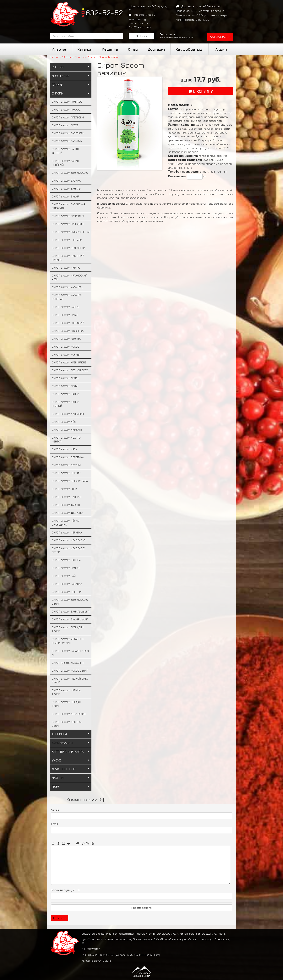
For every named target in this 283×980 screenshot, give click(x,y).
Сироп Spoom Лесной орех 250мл (70, 680)
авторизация (220, 37)
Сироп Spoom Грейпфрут (68, 216)
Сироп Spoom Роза (65, 489)
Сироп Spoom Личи (65, 386)
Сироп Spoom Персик (66, 473)
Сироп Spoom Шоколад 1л (69, 540)
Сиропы (82, 57)
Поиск (141, 36)
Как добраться (189, 49)
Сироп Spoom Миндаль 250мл (67, 704)
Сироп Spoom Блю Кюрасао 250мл (70, 602)
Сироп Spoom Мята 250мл (69, 714)
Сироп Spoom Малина (66, 560)
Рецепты (110, 49)
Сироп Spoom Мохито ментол (66, 439)
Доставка (157, 49)
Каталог (85, 49)
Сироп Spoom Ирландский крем (69, 277)
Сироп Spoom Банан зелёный (65, 163)
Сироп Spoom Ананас (66, 109)
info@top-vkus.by (145, 15)
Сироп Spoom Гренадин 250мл (68, 629)
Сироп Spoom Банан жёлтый (65, 151)
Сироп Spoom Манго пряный (65, 404)
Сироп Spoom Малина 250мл (66, 692)
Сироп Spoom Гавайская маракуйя (69, 206)
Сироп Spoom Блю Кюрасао (70, 173)
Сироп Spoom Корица (66, 354)
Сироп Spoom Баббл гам (68, 133)
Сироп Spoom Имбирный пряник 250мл (68, 641)
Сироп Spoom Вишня (66, 196)
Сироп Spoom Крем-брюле (69, 362)
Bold (53, 843)
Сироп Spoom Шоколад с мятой (68, 550)
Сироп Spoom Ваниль (66, 188)
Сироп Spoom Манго (65, 394)
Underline (63, 843)
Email (54, 824)
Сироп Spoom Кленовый (68, 323)
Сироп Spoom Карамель (67, 287)
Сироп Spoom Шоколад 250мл (67, 724)
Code (83, 843)
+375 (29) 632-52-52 (101, 955)
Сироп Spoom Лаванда (67, 584)
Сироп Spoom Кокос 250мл (70, 671)
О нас (133, 49)
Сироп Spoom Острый (66, 465)
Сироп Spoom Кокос (65, 347)
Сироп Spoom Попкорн (67, 592)
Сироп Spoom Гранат (66, 568)
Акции (221, 49)
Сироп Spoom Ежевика (67, 240)
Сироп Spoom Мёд (64, 422)
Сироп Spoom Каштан (66, 307)
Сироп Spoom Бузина (66, 181)
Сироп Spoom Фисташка (68, 513)
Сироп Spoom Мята (64, 449)
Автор (55, 809)
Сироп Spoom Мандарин (68, 414)
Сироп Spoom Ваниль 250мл (71, 611)
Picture (93, 843)
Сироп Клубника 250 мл (68, 663)
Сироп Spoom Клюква (66, 339)
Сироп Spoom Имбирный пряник (68, 258)
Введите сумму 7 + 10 (66, 890)
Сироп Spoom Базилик (67, 141)
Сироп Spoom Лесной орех (70, 370)
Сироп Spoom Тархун (66, 505)
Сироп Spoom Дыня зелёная (71, 232)
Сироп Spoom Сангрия (67, 497)
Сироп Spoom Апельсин (68, 117)
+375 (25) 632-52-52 (140, 955)
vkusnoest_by (137, 19)
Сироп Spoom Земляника (69, 248)
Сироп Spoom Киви (65, 315)
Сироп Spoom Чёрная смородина (66, 523)
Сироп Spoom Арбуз (65, 125)
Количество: (177, 177)
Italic (58, 843)
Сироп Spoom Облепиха (68, 457)
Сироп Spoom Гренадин (68, 224)
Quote (78, 843)
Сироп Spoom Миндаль (67, 430)
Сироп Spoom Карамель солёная (67, 297)
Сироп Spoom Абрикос (67, 102)
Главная (60, 49)
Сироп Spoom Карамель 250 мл (70, 653)
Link (88, 843)
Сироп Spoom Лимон (66, 378)
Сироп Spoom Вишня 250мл (70, 619)
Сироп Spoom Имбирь (66, 268)
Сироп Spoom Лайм (65, 576)
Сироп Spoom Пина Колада (70, 481)
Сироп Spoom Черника (67, 532)
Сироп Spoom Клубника (68, 331)
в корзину (201, 91)
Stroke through (68, 843)
